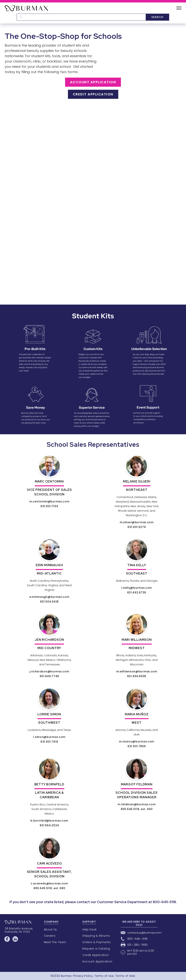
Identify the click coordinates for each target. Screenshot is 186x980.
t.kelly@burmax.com (137, 588)
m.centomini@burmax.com (49, 501)
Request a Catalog (96, 949)
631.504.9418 (49, 602)
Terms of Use (104, 976)
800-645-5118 (164, 902)
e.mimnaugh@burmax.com (49, 597)
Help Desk (89, 929)
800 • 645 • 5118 (137, 939)
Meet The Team (55, 942)
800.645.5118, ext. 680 (49, 888)
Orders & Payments (97, 942)
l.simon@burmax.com (49, 737)
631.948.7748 (49, 676)
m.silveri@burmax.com (137, 522)
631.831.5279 (137, 527)
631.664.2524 (49, 825)
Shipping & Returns (96, 936)
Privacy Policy (83, 976)
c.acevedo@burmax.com (49, 883)
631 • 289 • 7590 (137, 945)
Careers (50, 936)
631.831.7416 (49, 742)
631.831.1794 (49, 506)
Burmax (66, 976)
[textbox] (81, 17)
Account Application (93, 82)
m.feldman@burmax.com (137, 804)
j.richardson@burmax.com (49, 671)
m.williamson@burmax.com (137, 671)
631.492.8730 (137, 593)
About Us (51, 929)
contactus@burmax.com (144, 933)
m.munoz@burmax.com (137, 741)
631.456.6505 (137, 676)
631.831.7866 (137, 746)
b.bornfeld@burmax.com (49, 821)
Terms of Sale (125, 976)
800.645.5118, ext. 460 (137, 809)
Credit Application (93, 94)
